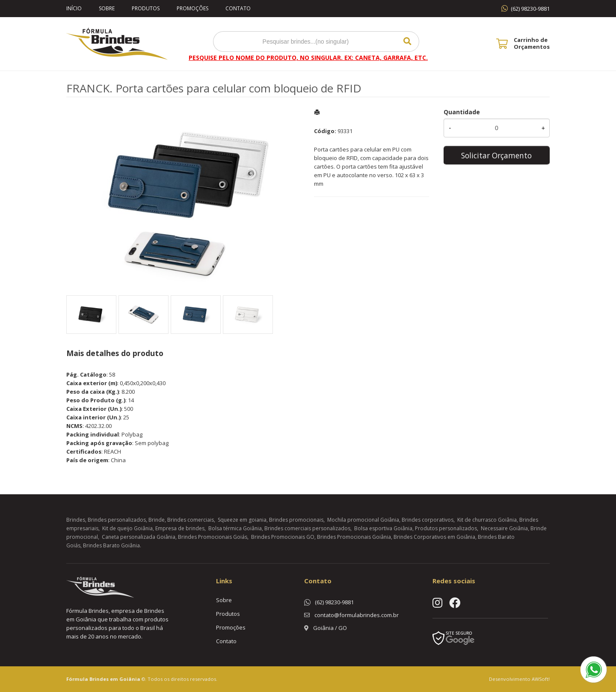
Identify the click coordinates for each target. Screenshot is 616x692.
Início (74, 8)
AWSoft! (541, 679)
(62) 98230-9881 (530, 9)
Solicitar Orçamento (496, 155)
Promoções (192, 8)
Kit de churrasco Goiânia (487, 520)
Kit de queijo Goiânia (127, 528)
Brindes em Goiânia (115, 679)
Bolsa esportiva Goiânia (383, 528)
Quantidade (462, 112)
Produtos (146, 8)
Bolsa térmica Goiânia (235, 528)
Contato (238, 8)
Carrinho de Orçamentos (532, 43)
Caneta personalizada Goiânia (139, 537)
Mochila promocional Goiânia (363, 520)
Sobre (107, 8)
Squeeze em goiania (242, 520)
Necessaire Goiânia (504, 528)
